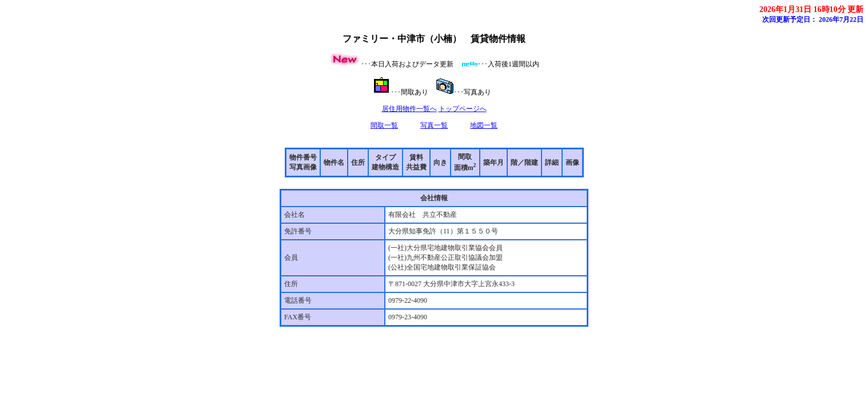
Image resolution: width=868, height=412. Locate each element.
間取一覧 (384, 125)
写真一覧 (434, 125)
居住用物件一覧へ (409, 109)
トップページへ (463, 109)
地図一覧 (484, 125)
